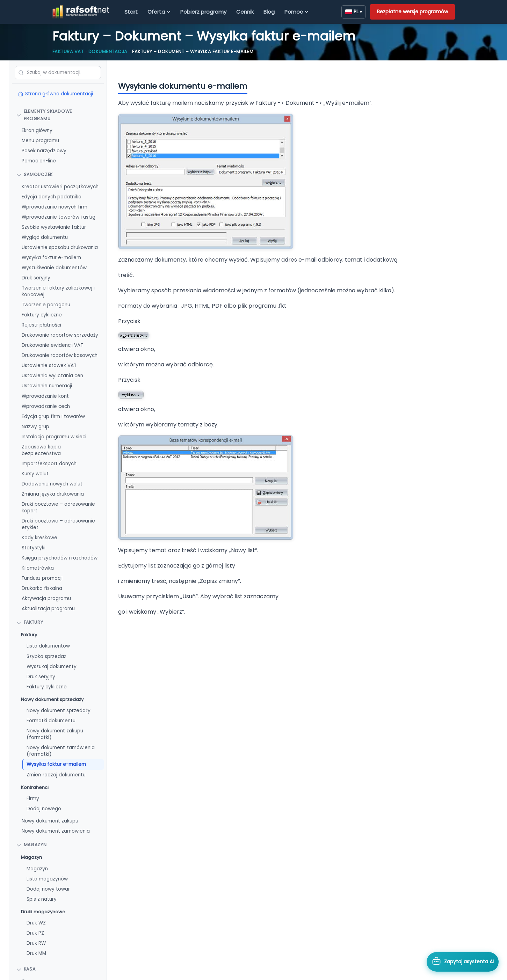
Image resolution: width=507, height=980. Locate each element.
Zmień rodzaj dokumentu (56, 775)
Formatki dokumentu (51, 721)
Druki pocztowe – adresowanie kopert (58, 507)
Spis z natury (42, 899)
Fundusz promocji (42, 578)
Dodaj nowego (44, 809)
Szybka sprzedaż (46, 656)
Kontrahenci (35, 787)
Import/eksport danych (49, 464)
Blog (269, 12)
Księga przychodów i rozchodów (60, 558)
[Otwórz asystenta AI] (463, 962)
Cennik (245, 12)
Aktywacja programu (46, 598)
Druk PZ (35, 933)
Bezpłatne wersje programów (412, 12)
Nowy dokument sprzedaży (52, 699)
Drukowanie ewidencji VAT (52, 345)
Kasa (26, 969)
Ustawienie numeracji (47, 386)
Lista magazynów (47, 879)
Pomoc (296, 12)
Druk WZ (36, 923)
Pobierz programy (203, 12)
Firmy (33, 799)
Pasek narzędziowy (44, 151)
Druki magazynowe (43, 912)
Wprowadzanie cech (46, 406)
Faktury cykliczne (42, 315)
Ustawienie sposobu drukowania (60, 247)
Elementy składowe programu (44, 115)
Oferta (159, 12)
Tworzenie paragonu (46, 305)
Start (131, 12)
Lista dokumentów (48, 646)
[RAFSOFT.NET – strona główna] (81, 12)
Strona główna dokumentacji (56, 94)
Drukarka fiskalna (42, 588)
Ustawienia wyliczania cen (52, 376)
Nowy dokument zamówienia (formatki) (61, 751)
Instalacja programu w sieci (54, 437)
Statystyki (34, 548)
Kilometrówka (38, 568)
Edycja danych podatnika (52, 197)
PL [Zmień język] (354, 12)
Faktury (29, 635)
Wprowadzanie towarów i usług (59, 217)
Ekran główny (37, 130)
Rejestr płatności (41, 325)
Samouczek (35, 174)
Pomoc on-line (39, 161)
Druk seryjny (36, 278)
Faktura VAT (68, 52)
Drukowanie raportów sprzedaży (60, 335)
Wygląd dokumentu (45, 237)
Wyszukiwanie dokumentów (54, 268)
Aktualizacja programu (48, 609)
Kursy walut (35, 474)
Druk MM (36, 953)
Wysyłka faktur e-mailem (51, 258)
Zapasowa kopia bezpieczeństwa (41, 450)
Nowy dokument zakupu (50, 821)
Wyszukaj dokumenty (52, 667)
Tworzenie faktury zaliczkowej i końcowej (58, 291)
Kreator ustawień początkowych (60, 187)
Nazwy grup (35, 427)
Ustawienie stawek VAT (49, 365)
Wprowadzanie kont (45, 396)
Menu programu (40, 141)
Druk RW (36, 943)
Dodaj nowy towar (48, 889)
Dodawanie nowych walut (52, 484)
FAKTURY (30, 622)
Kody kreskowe (39, 538)
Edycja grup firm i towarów (53, 416)
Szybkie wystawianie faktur (54, 227)
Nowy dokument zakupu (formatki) (55, 734)
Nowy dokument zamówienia (56, 831)
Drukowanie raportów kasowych (60, 355)
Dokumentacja (108, 52)
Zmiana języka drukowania (53, 494)
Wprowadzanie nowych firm (55, 207)
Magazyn (31, 845)
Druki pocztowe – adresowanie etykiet (58, 524)
